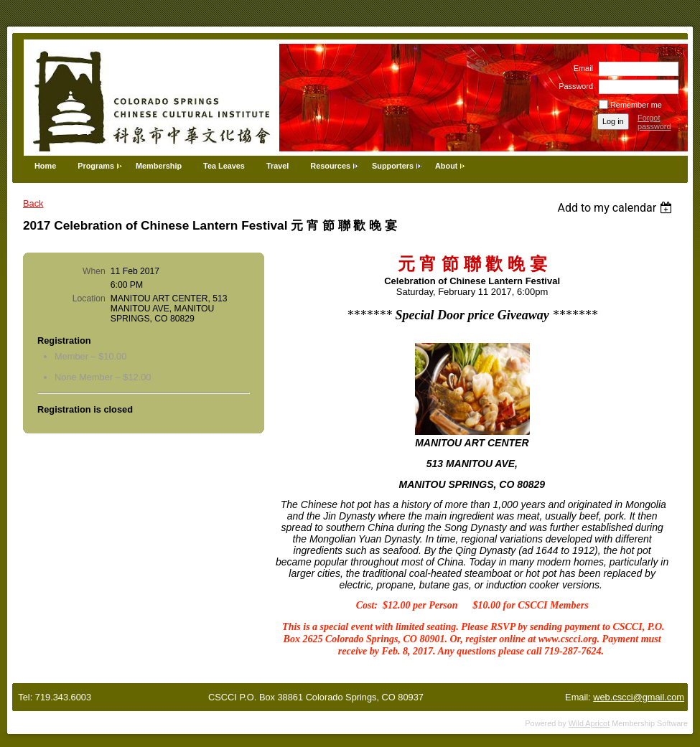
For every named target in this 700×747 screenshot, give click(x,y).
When (94, 271)
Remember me (636, 105)
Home (45, 166)
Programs (96, 166)
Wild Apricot (589, 723)
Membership (159, 166)
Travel (277, 166)
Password (573, 86)
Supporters (393, 166)
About (446, 166)
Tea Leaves (224, 166)
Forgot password (654, 122)
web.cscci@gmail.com (639, 697)
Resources (330, 166)
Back (33, 203)
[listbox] (616, 208)
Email (581, 68)
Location (89, 299)
